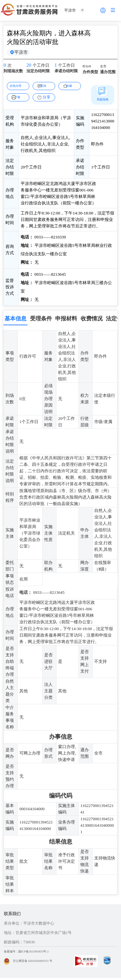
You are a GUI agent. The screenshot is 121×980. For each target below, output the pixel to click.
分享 (46, 99)
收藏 (72, 87)
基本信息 (15, 321)
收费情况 (92, 321)
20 (30, 68)
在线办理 (18, 87)
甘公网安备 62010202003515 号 (35, 963)
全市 (104, 69)
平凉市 (23, 54)
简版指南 (103, 101)
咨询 (46, 87)
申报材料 (66, 321)
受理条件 (41, 321)
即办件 (88, 69)
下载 (21, 99)
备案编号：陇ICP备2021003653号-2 (34, 953)
